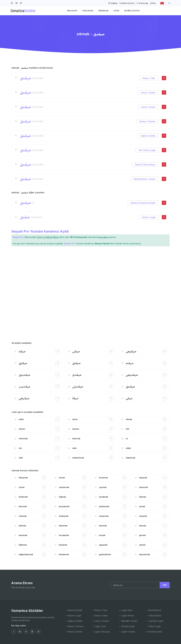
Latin (116, 11)
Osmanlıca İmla (154, 632)
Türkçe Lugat (153, 626)
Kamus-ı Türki (149, 78)
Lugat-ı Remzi (126, 616)
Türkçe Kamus (154, 616)
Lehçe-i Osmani (148, 93)
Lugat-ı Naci (126, 610)
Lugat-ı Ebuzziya (101, 632)
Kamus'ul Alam (100, 616)
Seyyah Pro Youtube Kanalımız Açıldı (40, 231)
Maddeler (103, 11)
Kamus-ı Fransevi (147, 121)
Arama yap (142, 3)
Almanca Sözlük (74, 610)
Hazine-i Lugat (149, 217)
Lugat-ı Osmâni (127, 632)
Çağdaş (113, 3)
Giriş (153, 3)
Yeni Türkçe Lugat (147, 150)
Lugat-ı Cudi (99, 626)
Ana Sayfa (72, 11)
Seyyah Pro (18, 237)
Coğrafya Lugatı (154, 621)
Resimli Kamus (153, 610)
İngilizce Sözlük (148, 136)
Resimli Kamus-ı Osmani (145, 179)
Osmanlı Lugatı (127, 626)
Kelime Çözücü (127, 3)
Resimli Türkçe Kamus (145, 165)
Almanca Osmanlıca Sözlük (143, 203)
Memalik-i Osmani (128, 621)
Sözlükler (88, 11)
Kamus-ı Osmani (74, 632)
